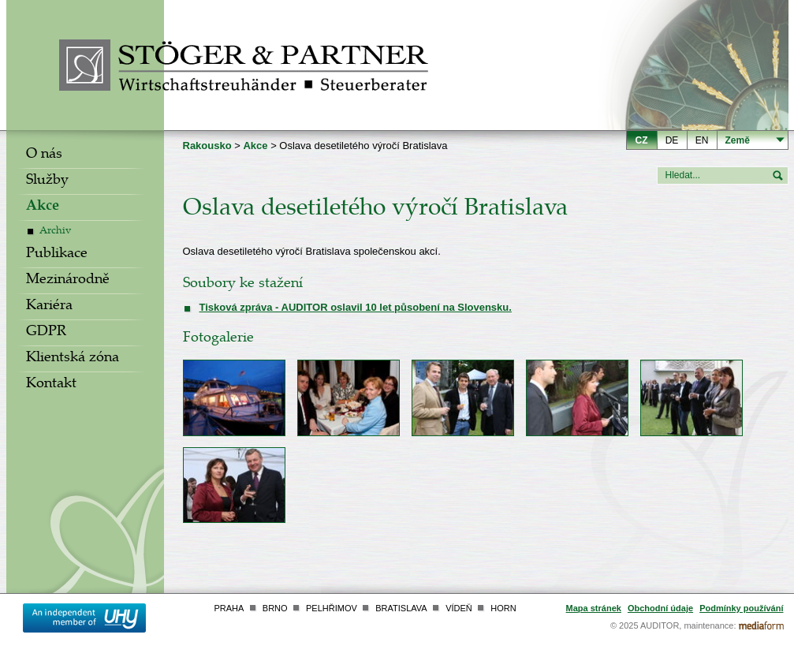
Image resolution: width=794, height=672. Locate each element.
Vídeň (459, 608)
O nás (44, 155)
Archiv (55, 232)
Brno (275, 608)
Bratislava (401, 608)
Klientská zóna (73, 359)
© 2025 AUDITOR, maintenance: (673, 625)
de (672, 140)
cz (642, 140)
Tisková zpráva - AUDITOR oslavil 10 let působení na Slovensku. (356, 307)
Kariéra (49, 307)
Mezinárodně (68, 281)
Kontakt (51, 385)
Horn (503, 608)
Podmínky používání (741, 608)
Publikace (57, 255)
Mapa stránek (594, 608)
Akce (43, 207)
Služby (47, 181)
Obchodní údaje (660, 608)
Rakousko (207, 146)
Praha (229, 608)
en (702, 140)
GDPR (46, 333)
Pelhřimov (332, 608)
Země (738, 140)
